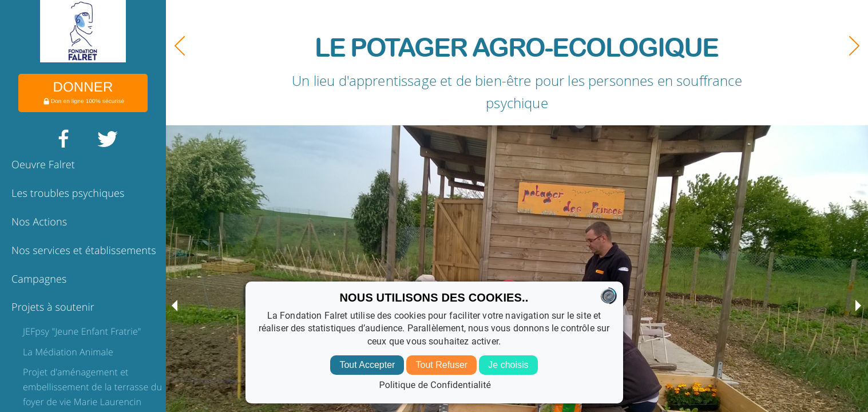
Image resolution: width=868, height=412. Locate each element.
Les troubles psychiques (68, 193)
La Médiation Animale (68, 352)
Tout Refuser (441, 365)
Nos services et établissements (84, 251)
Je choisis (508, 365)
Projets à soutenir (53, 307)
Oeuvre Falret (43, 165)
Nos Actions (39, 222)
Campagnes (39, 279)
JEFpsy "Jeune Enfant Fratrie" (82, 331)
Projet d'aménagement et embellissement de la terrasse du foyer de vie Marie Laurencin (92, 387)
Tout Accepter (367, 365)
